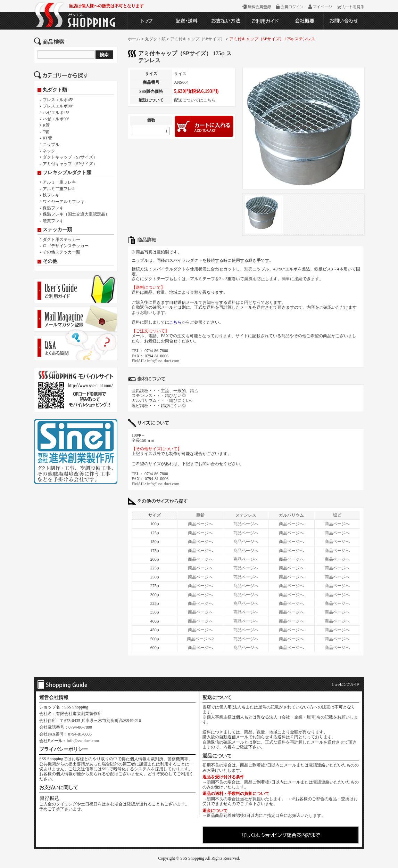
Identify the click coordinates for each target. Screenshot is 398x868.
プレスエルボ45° (58, 100)
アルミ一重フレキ (59, 182)
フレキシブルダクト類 (67, 173)
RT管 (47, 138)
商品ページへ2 (200, 639)
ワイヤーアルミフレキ (64, 202)
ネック (49, 151)
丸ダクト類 (55, 90)
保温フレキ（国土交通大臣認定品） (76, 214)
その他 (50, 261)
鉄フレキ (51, 195)
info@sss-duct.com (163, 361)
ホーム (134, 39)
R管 (46, 125)
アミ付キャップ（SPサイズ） (70, 164)
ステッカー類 (57, 230)
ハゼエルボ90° (56, 119)
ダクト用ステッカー (61, 240)
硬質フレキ (53, 221)
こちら (209, 100)
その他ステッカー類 (61, 252)
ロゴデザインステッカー (66, 246)
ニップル (51, 145)
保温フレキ (53, 208)
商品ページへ (200, 524)
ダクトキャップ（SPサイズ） (70, 157)
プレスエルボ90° (58, 106)
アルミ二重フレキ (59, 189)
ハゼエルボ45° (56, 113)
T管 (46, 132)
